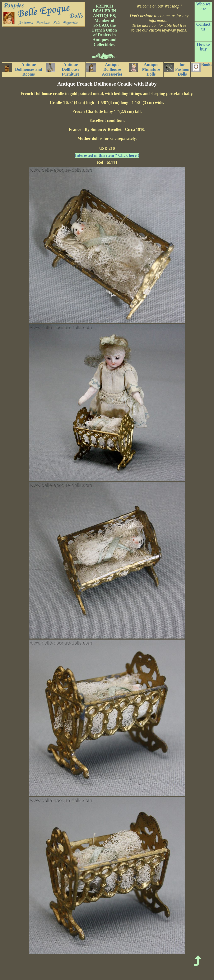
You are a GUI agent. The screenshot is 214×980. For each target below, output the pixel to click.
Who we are (203, 6)
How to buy (203, 47)
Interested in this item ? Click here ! (107, 155)
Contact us (203, 27)
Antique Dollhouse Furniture (63, 69)
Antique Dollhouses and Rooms (22, 69)
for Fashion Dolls (177, 69)
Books (202, 67)
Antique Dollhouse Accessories (104, 69)
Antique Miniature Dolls (144, 69)
